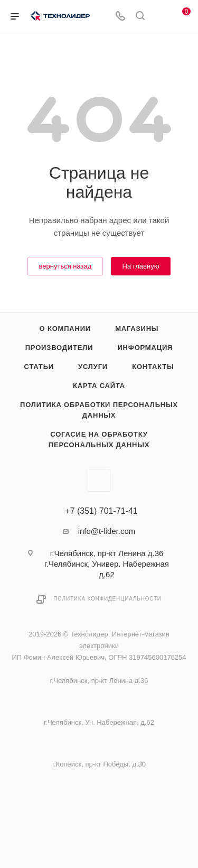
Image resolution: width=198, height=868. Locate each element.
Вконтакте (99, 480)
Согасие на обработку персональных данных (99, 440)
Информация (145, 348)
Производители (59, 348)
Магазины (137, 329)
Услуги (93, 367)
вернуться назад (65, 266)
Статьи (39, 367)
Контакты (153, 367)
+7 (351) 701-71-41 (101, 511)
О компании (65, 329)
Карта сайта (99, 386)
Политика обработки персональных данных (99, 410)
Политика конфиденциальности (107, 599)
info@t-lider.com (107, 531)
